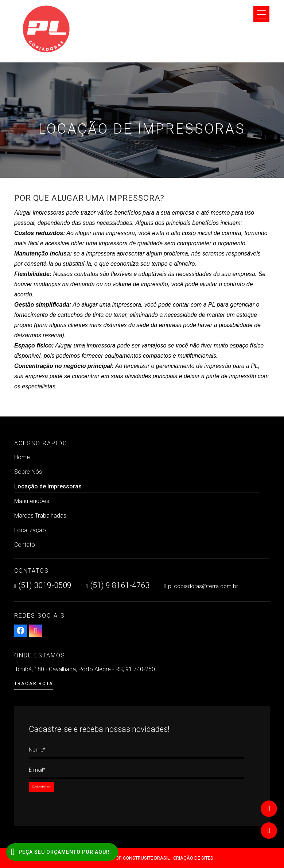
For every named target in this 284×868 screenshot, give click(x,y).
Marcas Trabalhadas (40, 516)
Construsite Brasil (146, 858)
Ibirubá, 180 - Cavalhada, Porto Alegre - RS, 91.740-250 (85, 669)
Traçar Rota (34, 683)
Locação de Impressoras (137, 488)
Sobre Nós (28, 472)
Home (22, 457)
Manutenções (32, 501)
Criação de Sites (193, 858)
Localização (30, 530)
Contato (25, 545)
